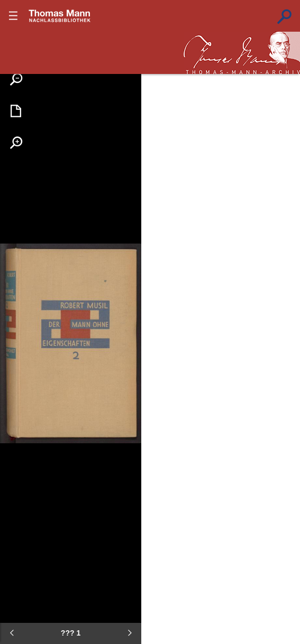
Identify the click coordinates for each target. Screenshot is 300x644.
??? (60, 16)
